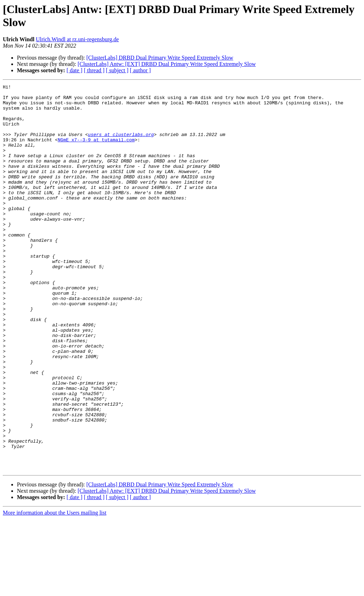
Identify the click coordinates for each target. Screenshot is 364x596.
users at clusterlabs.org (121, 145)
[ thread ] (94, 70)
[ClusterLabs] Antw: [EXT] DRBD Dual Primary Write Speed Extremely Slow (167, 64)
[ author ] (140, 70)
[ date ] (74, 70)
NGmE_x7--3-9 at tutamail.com (96, 151)
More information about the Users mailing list (55, 590)
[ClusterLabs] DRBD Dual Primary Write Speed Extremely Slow (160, 58)
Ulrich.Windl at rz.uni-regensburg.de (77, 39)
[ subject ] (117, 70)
